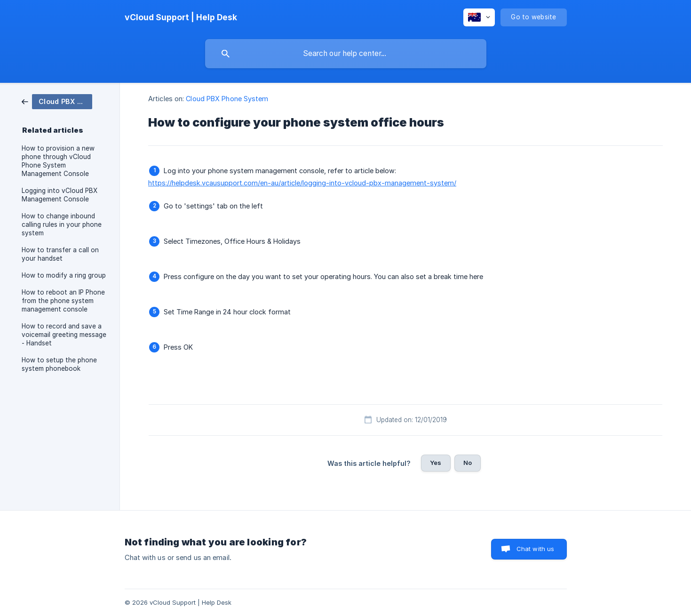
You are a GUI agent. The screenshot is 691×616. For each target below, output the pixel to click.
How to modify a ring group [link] (64, 275)
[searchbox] (346, 54)
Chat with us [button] (536, 549)
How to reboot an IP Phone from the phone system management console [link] (63, 301)
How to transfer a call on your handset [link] (60, 254)
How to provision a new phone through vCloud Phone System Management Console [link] (58, 161)
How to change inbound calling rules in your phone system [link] (62, 224)
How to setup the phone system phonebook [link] (59, 364)
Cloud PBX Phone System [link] (227, 99)
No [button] (468, 463)
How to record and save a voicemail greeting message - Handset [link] (64, 335)
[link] (57, 101)
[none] (181, 17)
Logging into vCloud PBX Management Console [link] (60, 195)
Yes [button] (436, 463)
